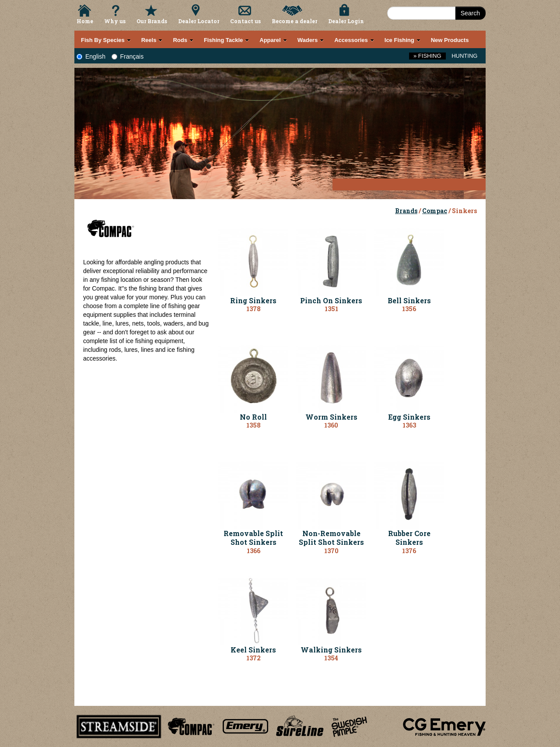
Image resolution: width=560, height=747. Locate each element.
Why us (115, 21)
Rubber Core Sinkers (409, 538)
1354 (331, 658)
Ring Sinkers (253, 300)
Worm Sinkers (331, 417)
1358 (254, 425)
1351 (331, 309)
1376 (409, 551)
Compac (435, 211)
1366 (254, 551)
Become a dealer (294, 21)
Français (128, 56)
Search (470, 13)
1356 (409, 309)
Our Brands (152, 21)
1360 (331, 425)
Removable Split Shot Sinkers (253, 538)
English (91, 56)
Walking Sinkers (331, 650)
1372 (254, 658)
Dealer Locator (199, 21)
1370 (331, 551)
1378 (254, 309)
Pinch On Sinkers (331, 300)
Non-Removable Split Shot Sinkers (331, 538)
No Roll (253, 417)
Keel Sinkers (253, 650)
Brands (406, 211)
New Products (450, 40)
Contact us (245, 21)
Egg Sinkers (409, 417)
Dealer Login (346, 21)
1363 (409, 425)
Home (85, 21)
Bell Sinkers (409, 300)
